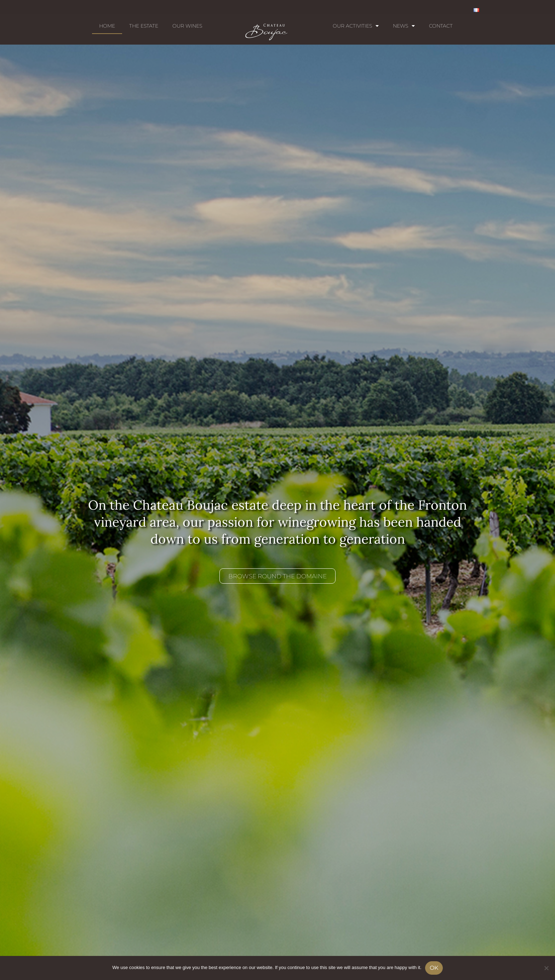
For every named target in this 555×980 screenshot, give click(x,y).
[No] (546, 968)
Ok (434, 968)
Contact (441, 26)
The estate (144, 26)
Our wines (187, 26)
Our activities (356, 26)
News (404, 26)
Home (107, 26)
